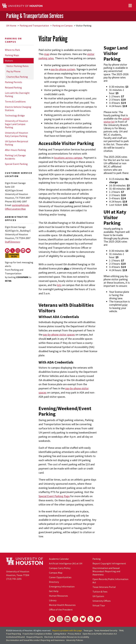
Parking (97, 559)
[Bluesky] (83, 619)
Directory (54, 582)
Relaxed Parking (13, 87)
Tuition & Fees (100, 592)
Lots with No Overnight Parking (17, 94)
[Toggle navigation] (130, 6)
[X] (91, 619)
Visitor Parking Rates (18, 66)
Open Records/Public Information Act (100, 634)
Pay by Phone (13, 71)
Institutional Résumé (16, 637)
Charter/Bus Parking (17, 77)
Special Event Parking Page (54, 496)
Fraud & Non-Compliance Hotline (37, 634)
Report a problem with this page (67, 630)
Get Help (54, 591)
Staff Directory (13, 242)
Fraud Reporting (14, 634)
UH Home (11, 26)
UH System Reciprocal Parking (17, 143)
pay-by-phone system (63, 69)
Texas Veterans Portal (104, 587)
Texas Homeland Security (106, 630)
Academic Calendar (59, 559)
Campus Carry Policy (60, 568)
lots (59, 285)
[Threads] (75, 619)
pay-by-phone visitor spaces (59, 335)
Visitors (9, 61)
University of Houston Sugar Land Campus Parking (16, 124)
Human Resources (58, 596)
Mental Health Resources (62, 605)
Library (53, 600)
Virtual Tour (99, 605)
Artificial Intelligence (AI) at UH (66, 563)
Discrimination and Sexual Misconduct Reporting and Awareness (106, 571)
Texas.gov (88, 630)
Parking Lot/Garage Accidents (15, 157)
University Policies (75, 640)
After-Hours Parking (15, 150)
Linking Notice (60, 634)
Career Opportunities (60, 577)
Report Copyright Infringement (109, 563)
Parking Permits (14, 82)
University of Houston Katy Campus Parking (16, 134)
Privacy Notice (74, 634)
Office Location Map (15, 209)
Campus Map (56, 573)
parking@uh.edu (21, 205)
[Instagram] (60, 619)
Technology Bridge (15, 115)
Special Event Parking (16, 164)
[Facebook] (52, 619)
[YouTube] (98, 619)
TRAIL (121, 630)
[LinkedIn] (67, 619)
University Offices (102, 601)
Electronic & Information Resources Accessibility (67, 637)
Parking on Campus (63, 26)
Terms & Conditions (15, 101)
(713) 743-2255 (14, 579)
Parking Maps (12, 55)
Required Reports (35, 637)
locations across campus (68, 158)
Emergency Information (62, 586)
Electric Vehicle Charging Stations (18, 108)
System (98, 596)
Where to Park (12, 50)
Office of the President (61, 610)
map (47, 54)
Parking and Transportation (34, 26)
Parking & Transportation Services (35, 16)
